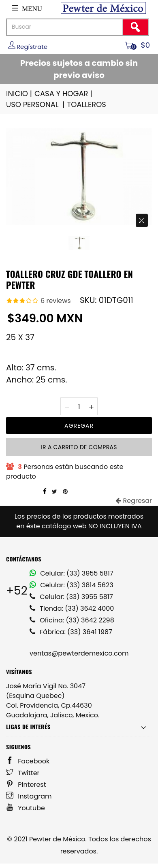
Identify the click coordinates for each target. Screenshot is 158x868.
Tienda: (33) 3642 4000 (72, 608)
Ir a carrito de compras (79, 447)
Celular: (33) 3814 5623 (72, 585)
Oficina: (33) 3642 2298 (72, 620)
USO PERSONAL (36, 104)
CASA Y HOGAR (64, 94)
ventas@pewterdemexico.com (79, 653)
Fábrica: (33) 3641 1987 (71, 632)
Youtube (26, 808)
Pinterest (26, 785)
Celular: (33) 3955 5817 (72, 573)
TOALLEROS (86, 104)
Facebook (28, 761)
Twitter (23, 773)
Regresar (134, 501)
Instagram (29, 796)
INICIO (20, 94)
